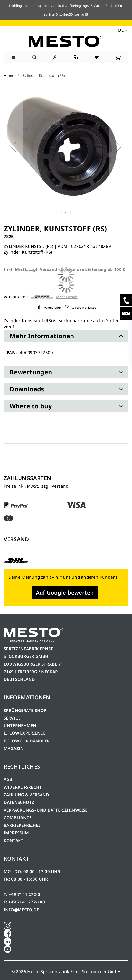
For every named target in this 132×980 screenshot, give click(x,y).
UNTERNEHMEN (20, 725)
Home (9, 75)
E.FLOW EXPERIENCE (25, 733)
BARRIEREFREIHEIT (23, 825)
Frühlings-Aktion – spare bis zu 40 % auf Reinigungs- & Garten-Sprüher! (64, 6)
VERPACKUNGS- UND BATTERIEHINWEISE (46, 810)
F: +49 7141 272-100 (24, 902)
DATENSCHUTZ (19, 802)
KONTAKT (14, 841)
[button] (122, 30)
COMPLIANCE (18, 818)
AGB (8, 779)
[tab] (66, 336)
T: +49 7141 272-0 (22, 894)
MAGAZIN (14, 748)
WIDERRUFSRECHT (23, 787)
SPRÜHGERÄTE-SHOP (25, 710)
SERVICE (12, 718)
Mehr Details (67, 297)
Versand (60, 486)
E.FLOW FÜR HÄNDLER (27, 741)
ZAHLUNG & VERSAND (26, 795)
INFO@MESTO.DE (21, 910)
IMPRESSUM (16, 833)
